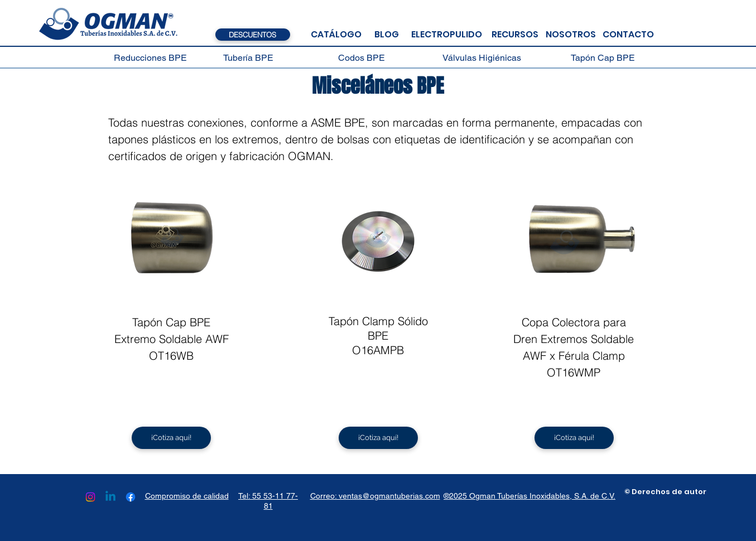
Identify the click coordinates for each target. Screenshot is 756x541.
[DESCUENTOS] (253, 35)
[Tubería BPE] (249, 58)
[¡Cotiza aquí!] (171, 438)
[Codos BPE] (362, 58)
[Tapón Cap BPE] (603, 58)
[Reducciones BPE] (150, 58)
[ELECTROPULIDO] (447, 35)
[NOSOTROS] (571, 35)
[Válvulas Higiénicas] (482, 58)
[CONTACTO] (629, 35)
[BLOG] (387, 35)
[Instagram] (90, 497)
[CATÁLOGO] (336, 35)
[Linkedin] (110, 497)
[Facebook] (131, 497)
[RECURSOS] (515, 35)
